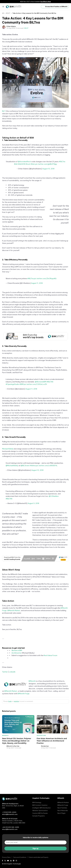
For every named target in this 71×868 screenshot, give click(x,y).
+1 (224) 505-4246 (9, 812)
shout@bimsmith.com (10, 814)
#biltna (33, 507)
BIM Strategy (37, 802)
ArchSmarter (16, 694)
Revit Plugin (61, 813)
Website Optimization (40, 811)
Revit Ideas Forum (51, 697)
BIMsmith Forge (24, 735)
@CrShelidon (54, 538)
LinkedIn (12, 713)
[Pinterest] (14, 861)
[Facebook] (3, 861)
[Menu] (3, 7)
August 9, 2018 (33, 545)
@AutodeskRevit (24, 203)
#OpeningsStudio (12, 426)
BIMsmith (32, 723)
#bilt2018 (22, 206)
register (16, 743)
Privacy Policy (6, 857)
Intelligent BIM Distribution (41, 808)
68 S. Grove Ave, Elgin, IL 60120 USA (13, 807)
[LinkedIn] (11, 861)
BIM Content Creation (40, 805)
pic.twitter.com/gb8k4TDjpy (46, 206)
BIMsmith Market (14, 652)
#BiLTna (62, 203)
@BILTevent (25, 507)
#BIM (21, 426)
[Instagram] (16, 861)
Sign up (35, 848)
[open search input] (38, 7)
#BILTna (30, 320)
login (10, 743)
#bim (33, 206)
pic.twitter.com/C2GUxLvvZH (35, 426)
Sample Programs (39, 816)
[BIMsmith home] (10, 800)
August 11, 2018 (37, 325)
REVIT (8, 13)
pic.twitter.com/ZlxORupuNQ (45, 320)
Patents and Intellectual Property (39, 857)
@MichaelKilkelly (12, 507)
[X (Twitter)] (5, 861)
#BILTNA (50, 423)
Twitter (5, 713)
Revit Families (62, 808)
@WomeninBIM (41, 423)
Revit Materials (63, 811)
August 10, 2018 (48, 210)
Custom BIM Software (40, 813)
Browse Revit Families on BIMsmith (55, 7)
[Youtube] (8, 861)
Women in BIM (17, 692)
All (3, 13)
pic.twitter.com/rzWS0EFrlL (47, 507)
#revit (28, 206)
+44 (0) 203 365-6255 (11, 827)
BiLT (4, 153)
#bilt (16, 206)
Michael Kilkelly (8, 490)
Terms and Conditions (20, 857)
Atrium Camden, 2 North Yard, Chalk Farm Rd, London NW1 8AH (14, 822)
